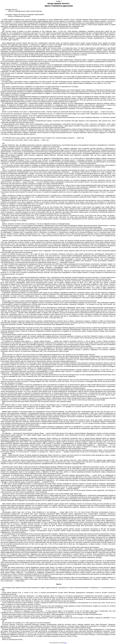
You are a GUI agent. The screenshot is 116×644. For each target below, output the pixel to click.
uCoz (65, 643)
